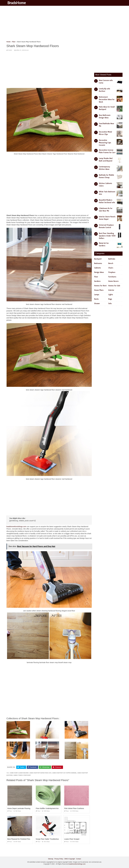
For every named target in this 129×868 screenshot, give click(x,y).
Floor (10, 50)
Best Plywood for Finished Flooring (20, 839)
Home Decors (113, 281)
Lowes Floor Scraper (72, 839)
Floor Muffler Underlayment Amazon (49, 808)
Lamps (97, 295)
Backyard (98, 259)
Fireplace (112, 272)
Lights (111, 295)
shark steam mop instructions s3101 (40, 773)
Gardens (97, 281)
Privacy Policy (59, 859)
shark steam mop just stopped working (64, 773)
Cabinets (97, 268)
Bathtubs (112, 259)
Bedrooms (98, 263)
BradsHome (17, 3)
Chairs (111, 268)
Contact (78, 859)
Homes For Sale (114, 286)
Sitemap (51, 859)
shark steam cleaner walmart (19, 773)
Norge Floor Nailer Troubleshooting (49, 839)
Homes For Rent (100, 286)
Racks (96, 299)
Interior (111, 290)
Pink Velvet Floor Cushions (74, 808)
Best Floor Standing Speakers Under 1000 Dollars (107, 236)
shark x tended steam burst (22, 775)
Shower (97, 303)
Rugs (110, 299)
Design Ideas (99, 272)
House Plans (99, 290)
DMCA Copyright (70, 859)
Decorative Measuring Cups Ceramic (105, 143)
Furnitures (112, 277)
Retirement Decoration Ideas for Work (107, 99)
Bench (111, 263)
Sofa (110, 303)
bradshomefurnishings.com (16, 527)
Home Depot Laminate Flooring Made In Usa (24, 808)
